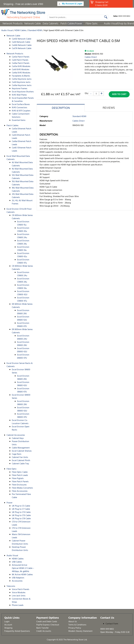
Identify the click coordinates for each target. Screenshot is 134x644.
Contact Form (112, 624)
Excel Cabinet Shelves (22, 451)
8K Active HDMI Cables (22, 575)
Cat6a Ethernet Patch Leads (22, 143)
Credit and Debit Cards (47, 622)
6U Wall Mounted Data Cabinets (22, 164)
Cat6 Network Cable (21, 42)
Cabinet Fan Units (20, 457)
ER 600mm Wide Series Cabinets (22, 306)
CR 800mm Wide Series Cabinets (22, 268)
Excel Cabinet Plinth (21, 461)
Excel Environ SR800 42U (23, 409)
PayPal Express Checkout (48, 625)
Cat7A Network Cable (22, 48)
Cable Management (21, 448)
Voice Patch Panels (21, 589)
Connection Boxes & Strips (21, 601)
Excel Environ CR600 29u (23, 242)
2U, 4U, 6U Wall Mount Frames (22, 202)
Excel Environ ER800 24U (23, 337)
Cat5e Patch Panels (21, 57)
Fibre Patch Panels (20, 482)
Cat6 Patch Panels (20, 60)
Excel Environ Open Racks (21, 428)
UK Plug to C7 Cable (21, 509)
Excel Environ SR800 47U (23, 416)
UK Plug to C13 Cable (21, 512)
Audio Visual (111, 24)
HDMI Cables (18, 559)
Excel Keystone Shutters (23, 92)
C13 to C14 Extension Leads (21, 523)
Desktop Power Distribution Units (20, 549)
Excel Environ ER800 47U (23, 356)
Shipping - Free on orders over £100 (23, 4)
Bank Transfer (42, 628)
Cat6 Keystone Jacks (21, 82)
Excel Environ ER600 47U (23, 325)
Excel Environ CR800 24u (23, 274)
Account (8, 625)
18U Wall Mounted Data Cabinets (23, 190)
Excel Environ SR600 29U (23, 378)
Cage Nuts (17, 454)
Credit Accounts (44, 631)
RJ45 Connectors (20, 108)
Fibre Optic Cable (20, 472)
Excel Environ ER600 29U (23, 312)
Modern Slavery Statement (80, 631)
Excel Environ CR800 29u (23, 280)
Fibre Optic (92, 24)
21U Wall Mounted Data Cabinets (23, 196)
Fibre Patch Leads (20, 475)
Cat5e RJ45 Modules (21, 66)
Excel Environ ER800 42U (23, 350)
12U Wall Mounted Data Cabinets (23, 177)
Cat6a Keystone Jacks (22, 85)
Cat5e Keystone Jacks (22, 79)
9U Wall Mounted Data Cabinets (22, 171)
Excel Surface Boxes (21, 104)
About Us (73, 622)
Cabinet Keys (18, 438)
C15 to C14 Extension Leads (21, 530)
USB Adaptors (18, 578)
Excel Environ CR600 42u (23, 255)
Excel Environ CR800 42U (23, 293)
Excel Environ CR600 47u (23, 261)
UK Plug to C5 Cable (21, 506)
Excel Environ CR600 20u (23, 230)
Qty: (87, 93)
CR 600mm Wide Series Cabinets (22, 217)
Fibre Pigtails (18, 479)
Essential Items (19, 120)
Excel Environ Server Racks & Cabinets (20, 365)
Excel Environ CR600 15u (23, 223)
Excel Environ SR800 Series (21, 397)
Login (7, 622)
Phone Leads (18, 605)
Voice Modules (19, 593)
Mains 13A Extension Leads (21, 536)
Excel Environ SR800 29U (23, 403)
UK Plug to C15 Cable (21, 515)
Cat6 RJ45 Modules (21, 70)
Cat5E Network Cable (22, 39)
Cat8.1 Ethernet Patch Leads (22, 149)
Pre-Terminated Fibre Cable (21, 496)
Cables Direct (91, 57)
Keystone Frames (20, 89)
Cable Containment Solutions (21, 116)
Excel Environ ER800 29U (23, 344)
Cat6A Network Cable (22, 45)
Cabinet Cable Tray (20, 464)
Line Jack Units (19, 596)
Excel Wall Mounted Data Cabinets (18, 158)
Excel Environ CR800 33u (23, 287)
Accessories (17, 581)
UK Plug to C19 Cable (21, 519)
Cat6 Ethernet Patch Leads (21, 137)
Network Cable (33, 24)
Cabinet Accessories (16, 435)
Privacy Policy (75, 628)
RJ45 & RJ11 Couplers (21, 111)
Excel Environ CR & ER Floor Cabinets (19, 211)
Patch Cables (68, 24)
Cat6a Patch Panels (21, 63)
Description (61, 108)
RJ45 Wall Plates (19, 95)
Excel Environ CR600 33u (23, 249)
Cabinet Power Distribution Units (20, 542)
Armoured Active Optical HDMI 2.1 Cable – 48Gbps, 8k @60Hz (23, 568)
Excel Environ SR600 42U (23, 384)
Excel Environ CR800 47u (23, 299)
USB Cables (17, 562)
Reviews (109, 108)
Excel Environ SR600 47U (23, 390)
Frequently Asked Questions (17, 631)
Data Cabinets (50, 24)
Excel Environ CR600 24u (23, 236)
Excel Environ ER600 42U (23, 318)
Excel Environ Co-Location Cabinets (20, 422)
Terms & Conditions (77, 625)
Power (79, 24)
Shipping (8, 628)
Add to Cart (119, 94)
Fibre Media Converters (22, 488)
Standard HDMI (79, 116)
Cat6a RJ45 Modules (21, 73)
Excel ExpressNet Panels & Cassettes (23, 100)
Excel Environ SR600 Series (21, 371)
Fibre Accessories (20, 491)
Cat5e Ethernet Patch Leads (22, 130)
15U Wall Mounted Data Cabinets (23, 183)
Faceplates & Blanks (21, 76)
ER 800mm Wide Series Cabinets (22, 331)
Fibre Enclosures (19, 485)
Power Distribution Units (20, 443)
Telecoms (11, 586)
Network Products (13, 24)
